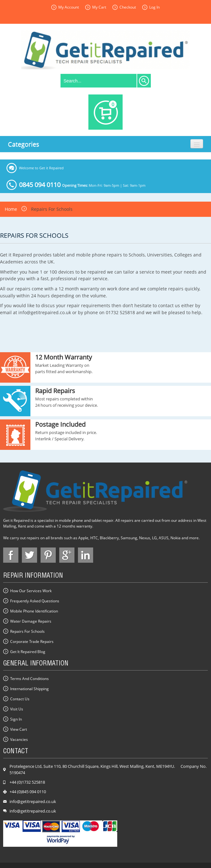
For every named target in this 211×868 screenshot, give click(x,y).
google (67, 555)
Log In (154, 7)
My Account (69, 7)
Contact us (20, 699)
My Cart (99, 7)
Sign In (16, 719)
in (86, 555)
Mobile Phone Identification (34, 611)
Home (11, 209)
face (11, 555)
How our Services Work (31, 591)
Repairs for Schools (27, 631)
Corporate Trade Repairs (32, 641)
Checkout (128, 7)
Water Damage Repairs (31, 621)
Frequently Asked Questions (35, 601)
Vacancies (19, 739)
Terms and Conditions (29, 679)
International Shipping (29, 689)
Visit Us (17, 709)
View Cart (19, 729)
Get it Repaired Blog (28, 652)
